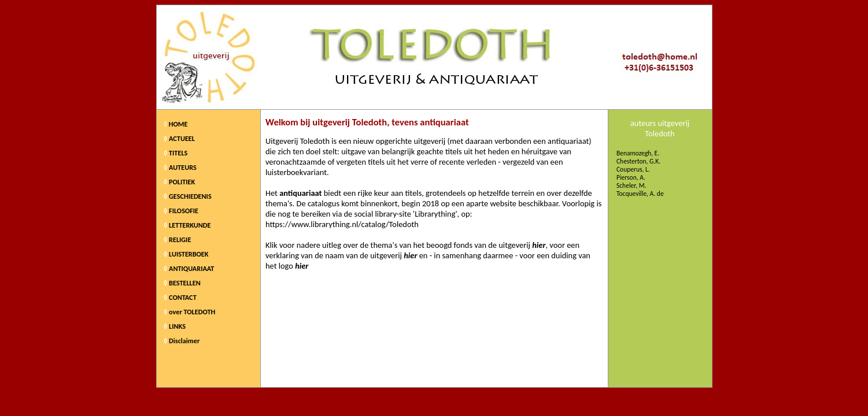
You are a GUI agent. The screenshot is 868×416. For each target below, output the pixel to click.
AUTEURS (183, 167)
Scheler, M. (631, 185)
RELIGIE (180, 239)
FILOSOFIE (184, 211)
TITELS (178, 153)
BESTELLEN (185, 283)
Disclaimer (184, 341)
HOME (178, 124)
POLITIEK (182, 182)
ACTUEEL (182, 138)
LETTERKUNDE (190, 225)
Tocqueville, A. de (640, 194)
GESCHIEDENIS (190, 196)
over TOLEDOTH (192, 312)
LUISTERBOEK (189, 254)
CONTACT (183, 297)
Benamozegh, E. (638, 153)
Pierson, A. (631, 177)
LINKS (177, 326)
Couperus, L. (633, 169)
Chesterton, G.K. (638, 161)
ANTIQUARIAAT (191, 268)
